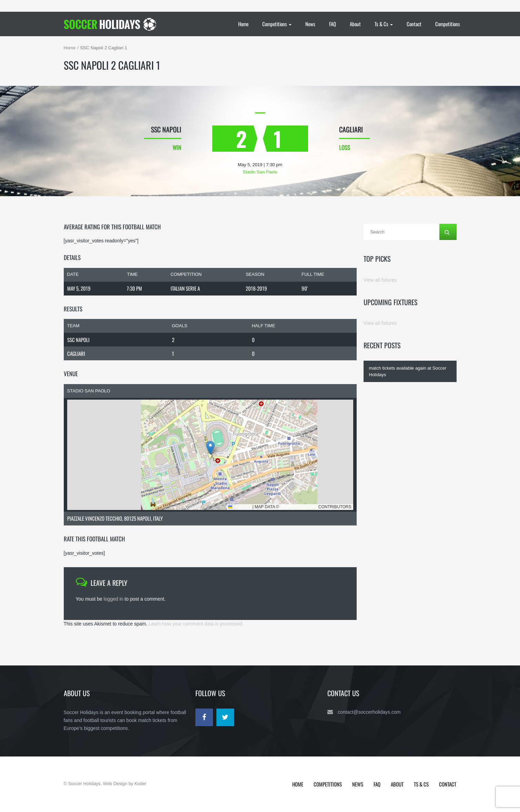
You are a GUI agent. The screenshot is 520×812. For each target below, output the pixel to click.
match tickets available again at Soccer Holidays (408, 371)
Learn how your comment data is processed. (196, 624)
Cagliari (76, 353)
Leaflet (240, 507)
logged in (114, 599)
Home (243, 24)
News (310, 24)
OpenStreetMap (299, 507)
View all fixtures (380, 280)
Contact (414, 24)
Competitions (277, 24)
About (355, 24)
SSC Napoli (78, 340)
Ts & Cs (384, 24)
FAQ (333, 24)
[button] (210, 448)
